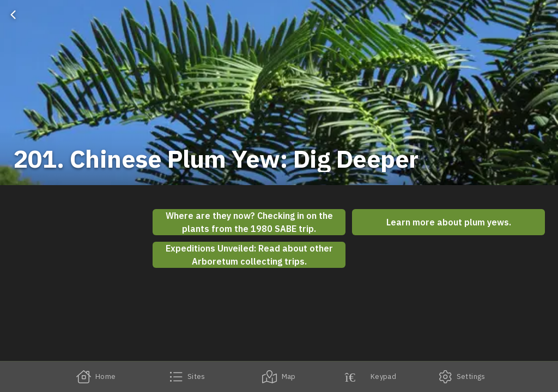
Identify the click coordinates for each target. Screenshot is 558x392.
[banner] (279, 93)
